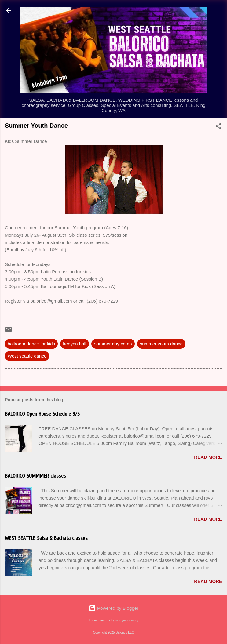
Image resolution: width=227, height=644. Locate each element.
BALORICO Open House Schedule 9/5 (42, 414)
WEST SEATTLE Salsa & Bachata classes (46, 538)
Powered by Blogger (113, 608)
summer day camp (113, 344)
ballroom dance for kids (31, 344)
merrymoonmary (126, 620)
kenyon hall (75, 344)
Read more (208, 457)
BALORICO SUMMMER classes (35, 476)
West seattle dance (27, 356)
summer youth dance (161, 344)
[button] (218, 127)
